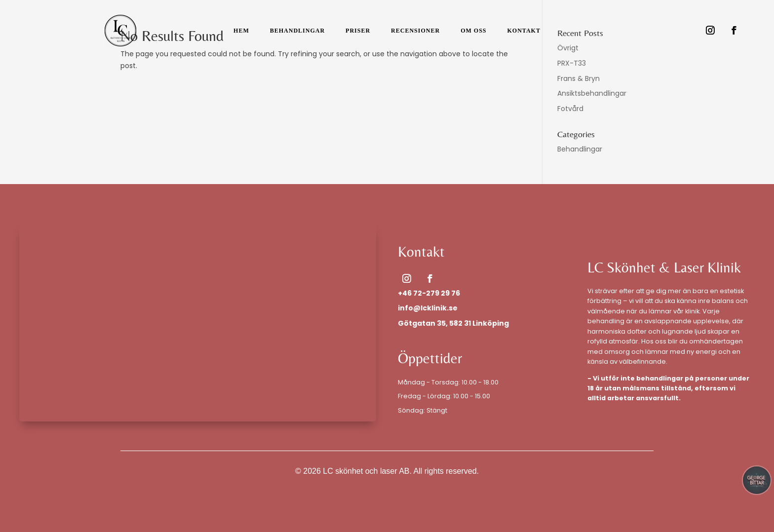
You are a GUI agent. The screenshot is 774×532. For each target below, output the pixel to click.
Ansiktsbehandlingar (592, 93)
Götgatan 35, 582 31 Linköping (453, 323)
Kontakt (523, 31)
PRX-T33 (572, 63)
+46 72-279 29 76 (429, 293)
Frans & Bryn (579, 78)
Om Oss (473, 31)
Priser (358, 31)
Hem (241, 31)
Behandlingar (297, 31)
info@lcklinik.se (428, 308)
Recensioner (415, 31)
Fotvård (570, 109)
